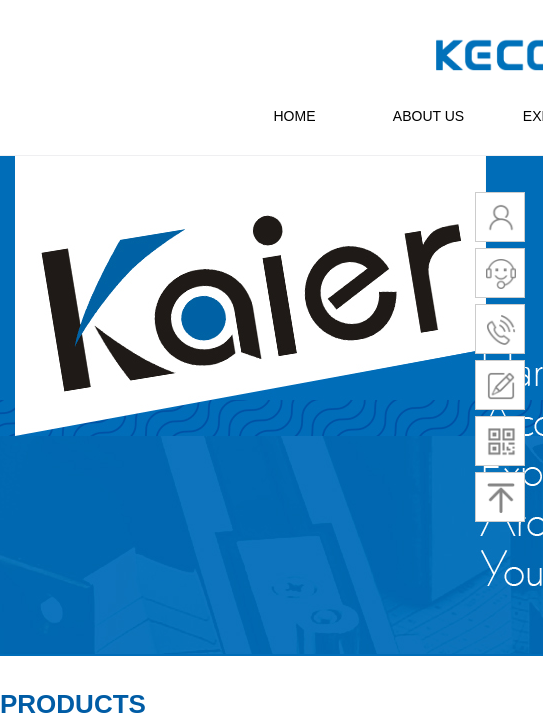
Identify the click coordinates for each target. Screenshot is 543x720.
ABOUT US (428, 116)
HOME (295, 116)
